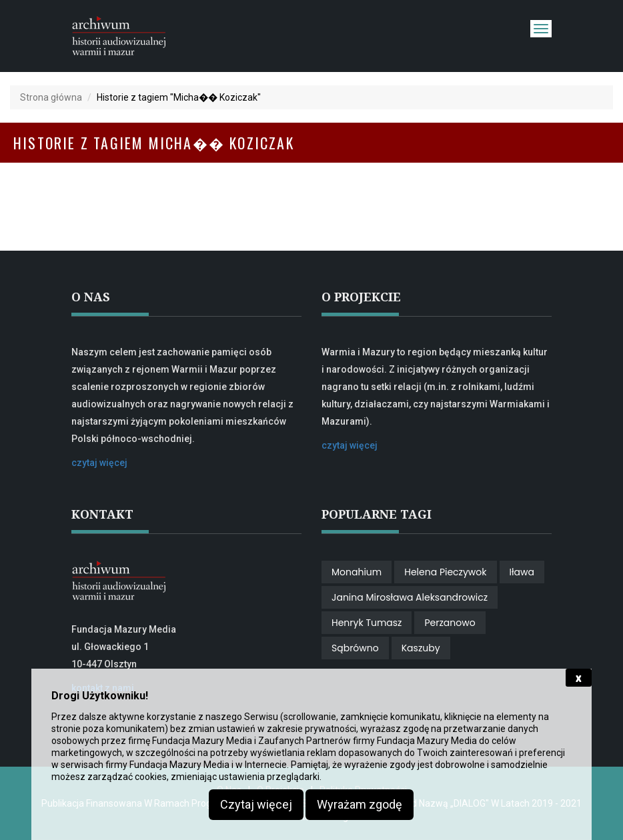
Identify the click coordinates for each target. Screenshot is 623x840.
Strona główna (51, 97)
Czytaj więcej (256, 804)
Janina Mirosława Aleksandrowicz (410, 597)
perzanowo (450, 623)
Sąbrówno (355, 648)
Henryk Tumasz (367, 623)
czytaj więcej (99, 463)
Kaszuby (421, 648)
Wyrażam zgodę (360, 804)
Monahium (357, 572)
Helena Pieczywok (445, 572)
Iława (522, 572)
